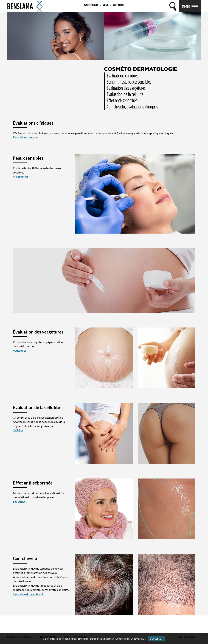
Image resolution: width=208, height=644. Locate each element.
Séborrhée (19, 501)
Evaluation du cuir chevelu (29, 594)
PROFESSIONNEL (91, 5)
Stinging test (21, 177)
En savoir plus (138, 639)
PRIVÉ (106, 5)
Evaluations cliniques (26, 137)
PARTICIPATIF (119, 5)
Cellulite (18, 430)
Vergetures (20, 350)
